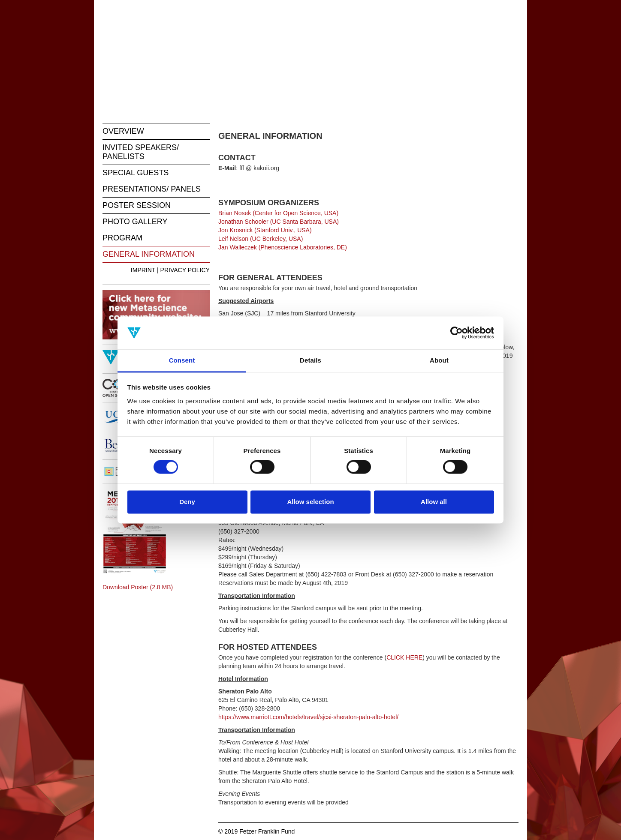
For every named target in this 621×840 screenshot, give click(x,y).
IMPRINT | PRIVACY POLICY (170, 270)
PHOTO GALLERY (135, 222)
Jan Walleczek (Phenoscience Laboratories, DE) (283, 247)
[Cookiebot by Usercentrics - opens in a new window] (457, 333)
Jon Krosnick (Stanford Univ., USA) (265, 230)
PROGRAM (122, 238)
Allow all (434, 502)
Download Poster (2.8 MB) (138, 587)
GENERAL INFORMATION (149, 254)
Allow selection (310, 502)
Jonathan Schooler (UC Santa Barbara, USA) (279, 222)
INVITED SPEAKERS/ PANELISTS (141, 152)
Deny (187, 502)
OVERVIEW (123, 131)
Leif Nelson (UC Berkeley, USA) (261, 239)
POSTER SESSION (137, 205)
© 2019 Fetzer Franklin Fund (256, 831)
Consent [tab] (182, 360)
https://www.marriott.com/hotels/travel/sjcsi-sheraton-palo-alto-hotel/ (308, 717)
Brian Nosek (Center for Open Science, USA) (278, 213)
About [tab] (439, 360)
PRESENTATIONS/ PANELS (152, 189)
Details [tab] (310, 360)
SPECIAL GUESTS (136, 173)
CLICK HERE (404, 657)
